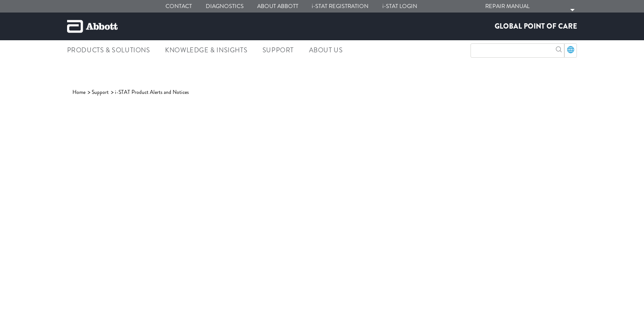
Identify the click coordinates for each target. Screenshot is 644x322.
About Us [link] (326, 50)
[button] (559, 49)
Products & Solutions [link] (109, 50)
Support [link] (278, 50)
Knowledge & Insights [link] (206, 50)
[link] (80, 92)
